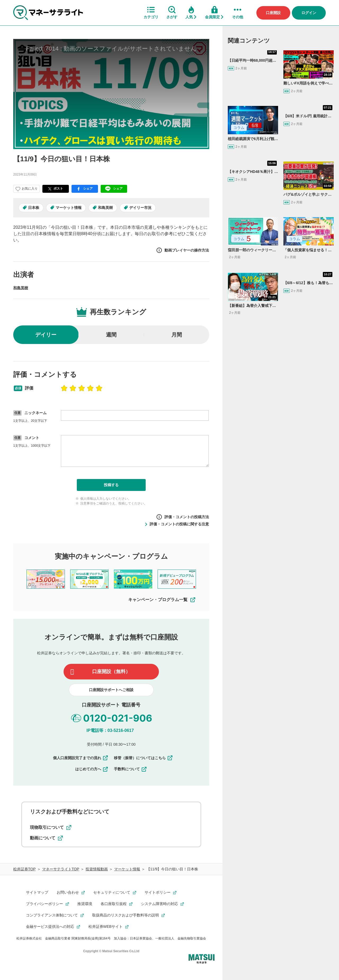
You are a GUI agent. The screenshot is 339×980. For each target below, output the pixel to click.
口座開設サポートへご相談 (111, 690)
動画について (46, 838)
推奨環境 (85, 904)
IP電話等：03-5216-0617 (110, 730)
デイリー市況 (140, 208)
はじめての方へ (92, 769)
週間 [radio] (111, 335)
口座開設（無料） (111, 672)
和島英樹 (105, 208)
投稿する (111, 485)
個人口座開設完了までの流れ (81, 758)
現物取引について (51, 827)
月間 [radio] (177, 335)
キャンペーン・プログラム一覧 (162, 600)
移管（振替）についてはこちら (144, 758)
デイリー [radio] (46, 335)
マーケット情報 (69, 208)
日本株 (34, 208)
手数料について (131, 769)
